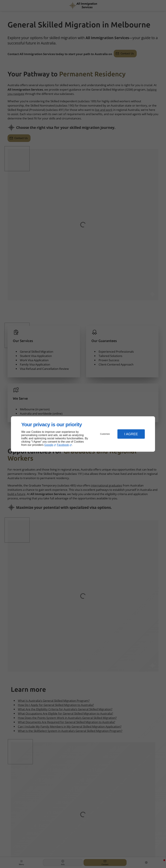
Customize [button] (105, 434)
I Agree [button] (131, 434)
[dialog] (83, 434)
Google (49, 445)
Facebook (63, 445)
